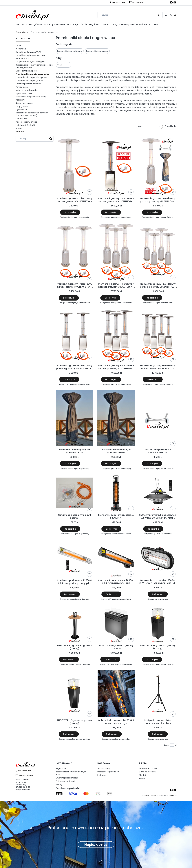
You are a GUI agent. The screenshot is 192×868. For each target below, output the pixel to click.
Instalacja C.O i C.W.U (25, 125)
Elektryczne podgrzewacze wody (31, 97)
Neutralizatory (22, 58)
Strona (167, 745)
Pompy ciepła (22, 87)
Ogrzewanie (21, 110)
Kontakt (143, 778)
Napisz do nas (96, 844)
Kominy (19, 46)
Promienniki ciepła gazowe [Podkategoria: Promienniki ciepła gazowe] (97, 51)
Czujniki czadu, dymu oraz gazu (30, 62)
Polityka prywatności (65, 781)
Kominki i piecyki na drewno (28, 84)
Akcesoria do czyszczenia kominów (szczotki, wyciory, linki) (32, 114)
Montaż (143, 775)
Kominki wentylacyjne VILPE (28, 52)
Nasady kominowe (24, 103)
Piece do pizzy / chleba (26, 122)
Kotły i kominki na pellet (27, 71)
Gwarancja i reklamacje (67, 778)
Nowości (19, 128)
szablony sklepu (150, 795)
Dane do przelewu (148, 772)
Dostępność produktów (108, 772)
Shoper (172, 795)
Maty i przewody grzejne (27, 90)
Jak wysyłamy (104, 768)
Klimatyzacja (22, 119)
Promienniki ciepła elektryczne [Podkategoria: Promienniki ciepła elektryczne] (70, 51)
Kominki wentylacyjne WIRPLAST (30, 55)
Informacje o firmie (148, 768)
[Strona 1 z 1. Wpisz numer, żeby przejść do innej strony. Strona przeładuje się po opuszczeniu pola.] (172, 745)
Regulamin (61, 768)
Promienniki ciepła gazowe (31, 81)
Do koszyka (70, 212)
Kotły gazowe (22, 106)
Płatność (102, 775)
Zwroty (59, 785)
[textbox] (149, 126)
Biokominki (20, 100)
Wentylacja (21, 49)
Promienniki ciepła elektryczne (33, 77)
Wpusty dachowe (24, 93)
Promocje (20, 132)
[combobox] (126, 15)
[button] (159, 15)
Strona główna (22, 32)
